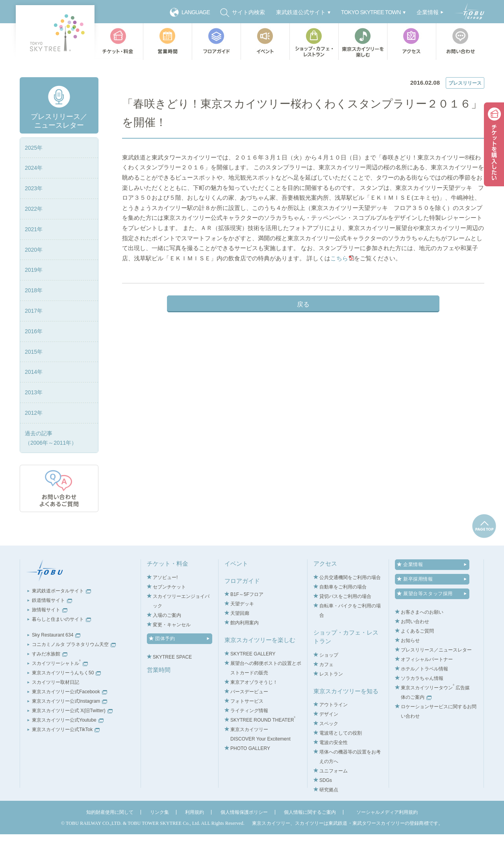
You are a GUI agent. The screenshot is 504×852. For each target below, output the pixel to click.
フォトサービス (247, 719)
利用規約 (195, 830)
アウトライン (334, 723)
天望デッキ (242, 622)
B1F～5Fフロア (247, 613)
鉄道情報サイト (52, 618)
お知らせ (410, 659)
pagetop (484, 544)
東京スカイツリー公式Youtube (68, 738)
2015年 (34, 369)
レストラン (331, 692)
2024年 (34, 186)
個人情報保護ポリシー (244, 830)
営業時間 (167, 42)
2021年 (34, 247)
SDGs (326, 798)
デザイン (329, 732)
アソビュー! (165, 595)
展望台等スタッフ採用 (428, 612)
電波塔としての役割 (341, 751)
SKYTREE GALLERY (253, 672)
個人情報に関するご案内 (310, 830)
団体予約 (165, 656)
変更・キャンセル (172, 642)
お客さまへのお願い (422, 630)
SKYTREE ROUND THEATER (263, 738)
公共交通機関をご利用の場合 (350, 595)
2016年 (34, 349)
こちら (246, 294)
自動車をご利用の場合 (343, 605)
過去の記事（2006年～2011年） (51, 456)
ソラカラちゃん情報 (422, 696)
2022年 (34, 226)
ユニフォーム (334, 789)
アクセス (411, 42)
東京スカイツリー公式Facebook (69, 710)
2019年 (34, 288)
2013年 (34, 410)
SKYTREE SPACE (172, 675)
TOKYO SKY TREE (55, 32)
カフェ (326, 682)
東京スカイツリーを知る (346, 709)
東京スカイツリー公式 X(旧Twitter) (72, 729)
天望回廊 (240, 631)
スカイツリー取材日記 (56, 700)
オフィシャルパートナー (427, 678)
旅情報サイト (50, 628)
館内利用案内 (245, 641)
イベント (265, 42)
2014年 (34, 390)
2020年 (34, 267)
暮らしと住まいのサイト (61, 637)
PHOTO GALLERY (250, 766)
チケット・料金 (119, 42)
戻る (303, 340)
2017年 (34, 329)
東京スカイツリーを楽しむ (363, 42)
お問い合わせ (462, 42)
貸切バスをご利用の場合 (345, 614)
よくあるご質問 (417, 649)
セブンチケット (169, 605)
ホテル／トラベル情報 (424, 687)
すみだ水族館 (50, 672)
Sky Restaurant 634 (56, 653)
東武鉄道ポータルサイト (61, 609)
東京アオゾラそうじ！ (254, 700)
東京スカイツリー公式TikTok (66, 748)
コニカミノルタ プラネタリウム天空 (74, 663)
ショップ (329, 673)
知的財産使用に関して (110, 830)
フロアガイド (216, 42)
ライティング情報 (249, 728)
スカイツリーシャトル (60, 681)
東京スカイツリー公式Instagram (69, 719)
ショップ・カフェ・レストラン (314, 42)
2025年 (34, 165)
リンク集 (159, 830)
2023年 (34, 206)
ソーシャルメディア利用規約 (387, 830)
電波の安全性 (334, 761)
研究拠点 (329, 808)
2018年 (34, 308)
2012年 (34, 431)
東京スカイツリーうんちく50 (66, 691)
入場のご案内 (167, 633)
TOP (127, 68)
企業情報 (413, 583)
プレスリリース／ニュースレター (177, 68)
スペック (329, 742)
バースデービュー (249, 709)
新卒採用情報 (418, 597)
